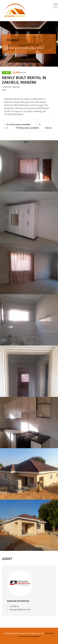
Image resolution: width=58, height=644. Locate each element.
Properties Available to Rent (28, 45)
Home (10, 45)
